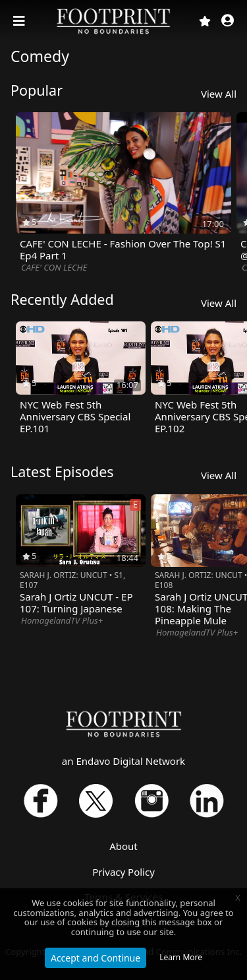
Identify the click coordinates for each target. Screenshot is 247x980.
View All (219, 94)
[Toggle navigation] (20, 21)
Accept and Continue (96, 958)
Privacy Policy (123, 872)
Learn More (181, 957)
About (123, 846)
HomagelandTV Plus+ (62, 620)
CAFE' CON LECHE (54, 267)
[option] (123, 193)
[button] (228, 21)
